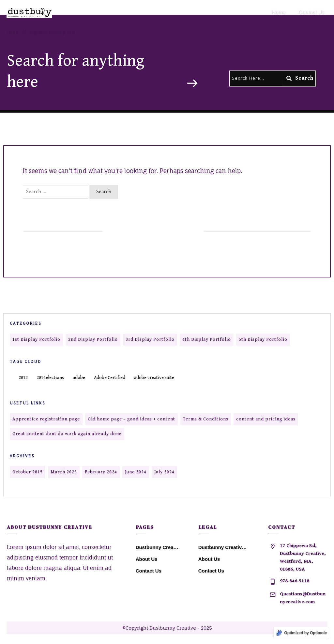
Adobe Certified (110, 378)
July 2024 (164, 472)
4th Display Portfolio (207, 339)
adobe (79, 378)
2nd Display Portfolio (93, 339)
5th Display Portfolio (263, 339)
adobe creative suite (154, 378)
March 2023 (64, 472)
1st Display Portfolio (36, 339)
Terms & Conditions (206, 419)
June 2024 (136, 472)
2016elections (50, 378)
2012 (23, 378)
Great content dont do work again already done (67, 434)
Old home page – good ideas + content (131, 419)
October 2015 (28, 472)
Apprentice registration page (46, 419)
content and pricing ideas (266, 419)
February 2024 (101, 472)
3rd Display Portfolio (150, 339)
